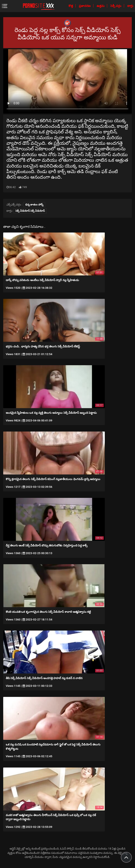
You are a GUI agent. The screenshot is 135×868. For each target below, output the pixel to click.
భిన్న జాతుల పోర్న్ (34, 205)
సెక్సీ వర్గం (116, 6)
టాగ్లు (130, 6)
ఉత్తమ (101, 6)
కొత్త (71, 6)
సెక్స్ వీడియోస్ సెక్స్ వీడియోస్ (30, 211)
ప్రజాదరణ (85, 6)
